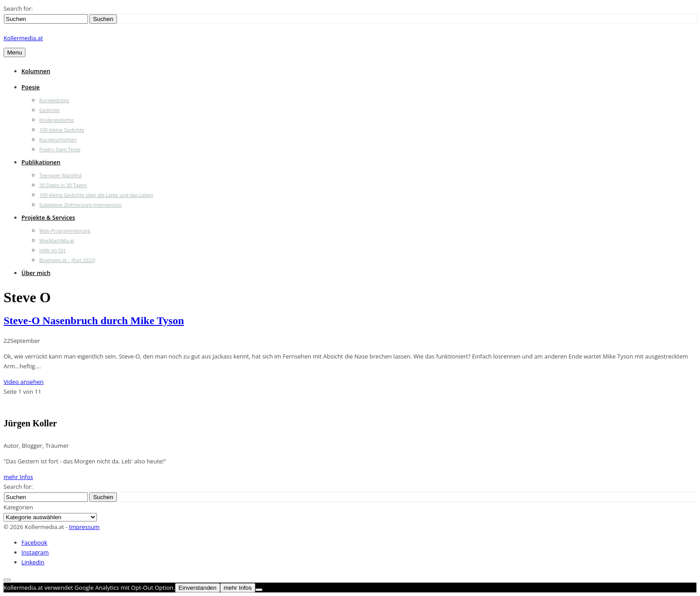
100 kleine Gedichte (62, 130)
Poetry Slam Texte (60, 149)
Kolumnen (36, 71)
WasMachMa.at (57, 240)
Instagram (35, 552)
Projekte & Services (48, 217)
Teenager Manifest (60, 175)
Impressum (84, 527)
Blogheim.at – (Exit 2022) (67, 260)
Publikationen (41, 162)
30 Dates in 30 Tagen (63, 185)
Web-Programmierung (65, 231)
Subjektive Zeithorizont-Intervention (80, 205)
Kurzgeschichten (58, 140)
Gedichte (50, 110)
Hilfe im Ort (52, 250)
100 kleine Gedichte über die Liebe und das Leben (96, 195)
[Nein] (259, 590)
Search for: (18, 8)
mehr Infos (18, 477)
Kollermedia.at (23, 38)
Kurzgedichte (54, 100)
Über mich (36, 273)
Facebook (34, 542)
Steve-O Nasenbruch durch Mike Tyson (94, 321)
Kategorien (18, 507)
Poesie (31, 87)
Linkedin (33, 562)
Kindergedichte (56, 120)
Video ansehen (23, 382)
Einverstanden (198, 588)
